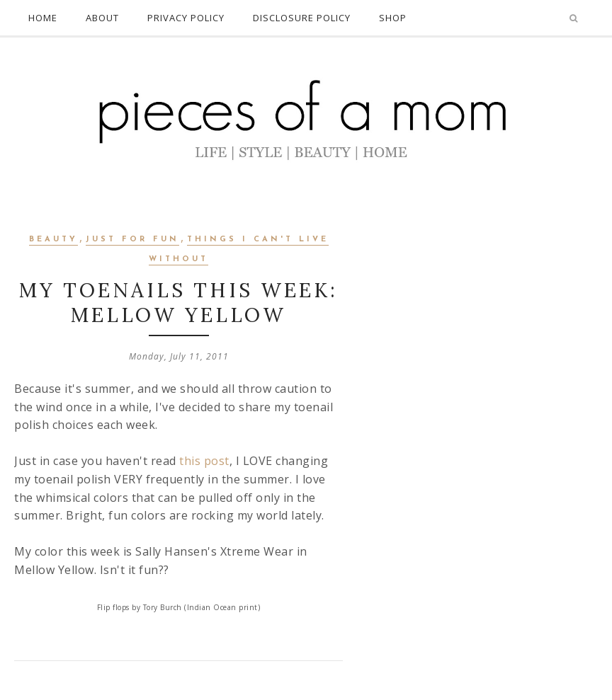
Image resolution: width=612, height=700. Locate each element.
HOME (43, 18)
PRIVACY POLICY (186, 18)
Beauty (53, 240)
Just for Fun (132, 240)
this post (203, 461)
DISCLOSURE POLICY (302, 18)
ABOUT (102, 18)
